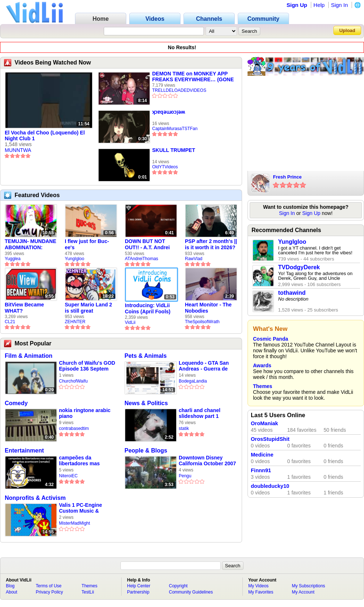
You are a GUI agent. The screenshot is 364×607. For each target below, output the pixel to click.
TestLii (88, 592)
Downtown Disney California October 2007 (207, 461)
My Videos (258, 586)
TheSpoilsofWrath (202, 322)
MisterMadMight (74, 523)
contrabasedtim (74, 428)
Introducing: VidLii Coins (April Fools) (148, 308)
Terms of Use (49, 586)
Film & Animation (29, 356)
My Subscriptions (308, 586)
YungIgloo (74, 259)
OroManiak (264, 423)
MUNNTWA (18, 150)
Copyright (178, 586)
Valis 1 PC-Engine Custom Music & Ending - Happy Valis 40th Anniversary (84, 508)
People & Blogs (146, 451)
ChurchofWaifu (73, 381)
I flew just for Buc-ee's (87, 244)
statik (184, 428)
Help (319, 5)
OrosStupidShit (270, 439)
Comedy (16, 403)
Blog (10, 586)
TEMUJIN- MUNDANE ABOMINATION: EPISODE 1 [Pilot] (31, 244)
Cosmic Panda (270, 339)
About (11, 592)
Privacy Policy (49, 592)
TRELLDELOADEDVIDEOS (179, 90)
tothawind (292, 293)
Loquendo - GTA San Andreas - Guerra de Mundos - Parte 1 (204, 366)
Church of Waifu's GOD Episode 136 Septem (87, 366)
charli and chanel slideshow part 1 (199, 413)
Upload (347, 30)
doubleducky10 (270, 486)
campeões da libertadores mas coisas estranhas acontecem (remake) (84, 461)
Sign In (339, 5)
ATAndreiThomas (142, 259)
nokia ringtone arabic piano (85, 413)
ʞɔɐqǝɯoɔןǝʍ (169, 112)
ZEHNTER (75, 322)
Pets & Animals (146, 356)
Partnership (138, 592)
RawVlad (194, 259)
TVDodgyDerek (299, 267)
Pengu (185, 476)
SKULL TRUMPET (174, 150)
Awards (262, 365)
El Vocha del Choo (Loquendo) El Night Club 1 (45, 136)
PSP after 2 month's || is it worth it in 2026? (211, 244)
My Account (303, 592)
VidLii (130, 322)
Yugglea (13, 259)
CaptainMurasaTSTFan (175, 129)
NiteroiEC (68, 476)
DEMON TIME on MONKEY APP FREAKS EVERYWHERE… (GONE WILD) (193, 77)
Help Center (139, 586)
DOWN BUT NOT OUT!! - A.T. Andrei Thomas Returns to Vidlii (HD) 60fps (148, 244)
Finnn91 (261, 470)
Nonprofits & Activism (35, 498)
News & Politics (146, 403)
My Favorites (261, 592)
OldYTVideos (165, 167)
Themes (263, 386)
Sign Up (297, 5)
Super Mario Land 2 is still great (88, 308)
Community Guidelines (191, 592)
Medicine (262, 455)
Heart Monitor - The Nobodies (208, 308)
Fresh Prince (287, 177)
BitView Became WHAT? (24, 308)
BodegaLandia (193, 381)
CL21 (10, 322)
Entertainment (24, 451)
